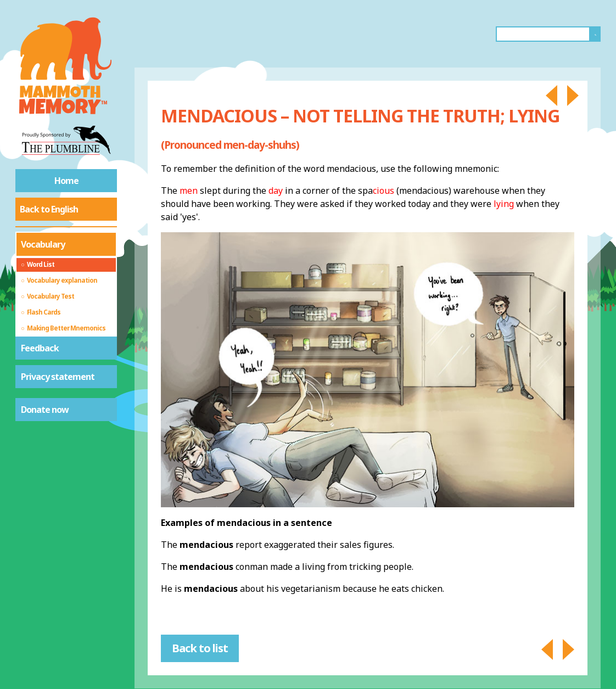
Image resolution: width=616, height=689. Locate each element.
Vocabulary (43, 244)
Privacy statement (58, 377)
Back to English (49, 209)
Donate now (45, 410)
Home (66, 181)
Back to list (200, 648)
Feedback (40, 348)
